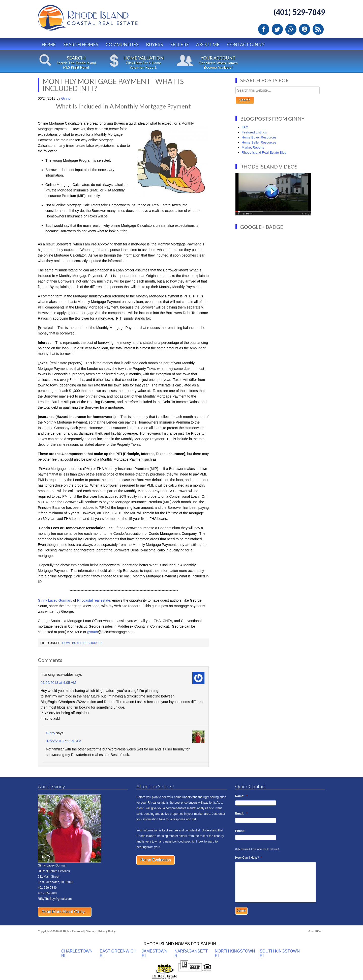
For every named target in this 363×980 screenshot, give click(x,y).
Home (49, 44)
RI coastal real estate (94, 600)
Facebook (264, 29)
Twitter (277, 29)
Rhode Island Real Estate (98, 20)
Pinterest (305, 29)
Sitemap (91, 931)
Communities (122, 44)
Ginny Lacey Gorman (54, 600)
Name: (241, 796)
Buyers (154, 44)
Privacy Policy (107, 931)
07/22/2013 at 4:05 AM (58, 683)
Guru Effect (315, 931)
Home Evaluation (156, 860)
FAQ (245, 127)
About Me (208, 44)
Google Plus (291, 29)
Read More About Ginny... (65, 912)
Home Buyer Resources (82, 643)
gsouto (93, 632)
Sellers (179, 44)
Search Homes (81, 44)
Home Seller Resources (259, 142)
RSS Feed (318, 29)
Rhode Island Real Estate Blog (264, 152)
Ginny (51, 733)
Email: (241, 814)
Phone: (240, 831)
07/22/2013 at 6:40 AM (64, 741)
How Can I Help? (249, 858)
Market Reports (253, 147)
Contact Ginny (246, 44)
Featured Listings (254, 132)
